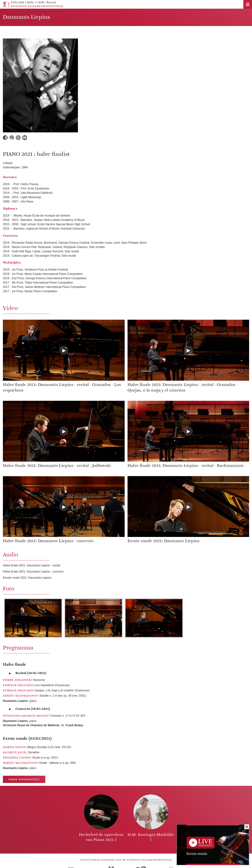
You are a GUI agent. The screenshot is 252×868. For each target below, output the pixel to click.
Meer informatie (23, 779)
